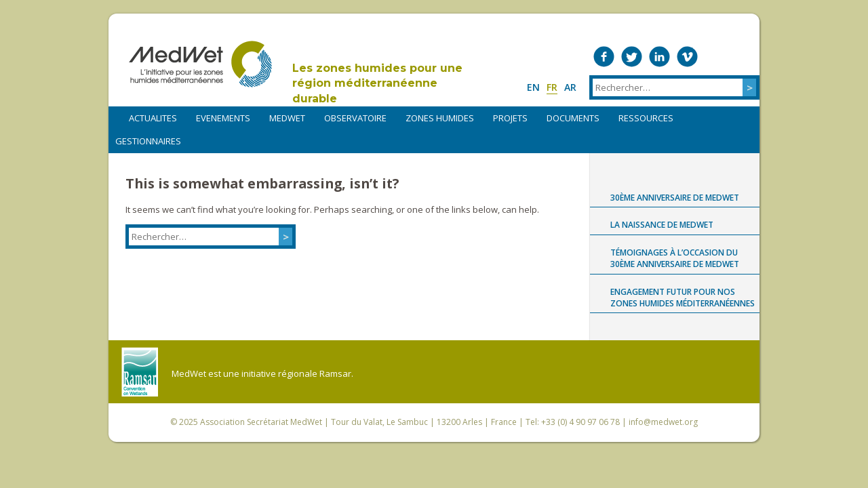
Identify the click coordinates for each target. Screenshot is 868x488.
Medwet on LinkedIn (659, 57)
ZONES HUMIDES (440, 118)
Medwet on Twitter (632, 57)
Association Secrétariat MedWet (261, 422)
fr (552, 87)
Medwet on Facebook (604, 57)
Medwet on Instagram (715, 57)
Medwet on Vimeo (687, 57)
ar (570, 87)
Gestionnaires (148, 141)
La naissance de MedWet (662, 225)
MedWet (200, 64)
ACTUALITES (153, 118)
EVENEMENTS (223, 118)
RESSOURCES (646, 118)
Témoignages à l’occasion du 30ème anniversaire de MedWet (675, 258)
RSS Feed (743, 57)
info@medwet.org (663, 422)
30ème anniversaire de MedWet (675, 198)
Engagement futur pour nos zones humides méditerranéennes (683, 298)
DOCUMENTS (573, 118)
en (533, 87)
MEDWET (287, 118)
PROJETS (510, 118)
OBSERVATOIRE (355, 118)
